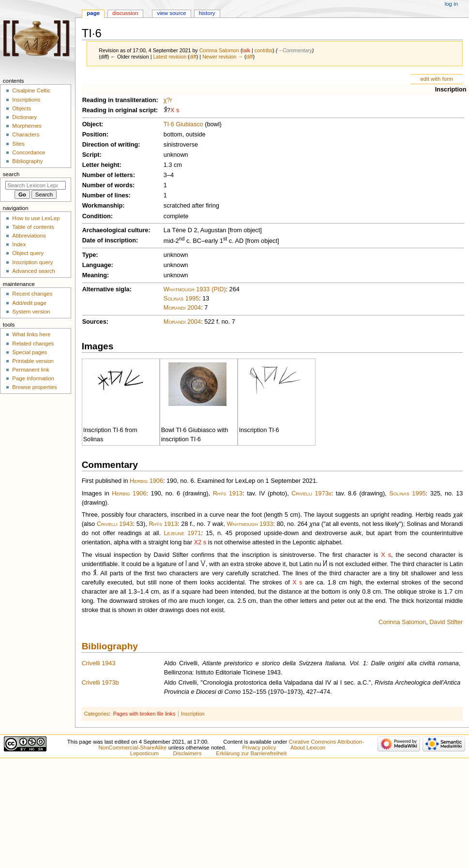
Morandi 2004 (182, 308)
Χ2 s (200, 542)
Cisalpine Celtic (31, 90)
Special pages (30, 352)
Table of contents (33, 227)
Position (94, 135)
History (207, 13)
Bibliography (110, 646)
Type (89, 255)
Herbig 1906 (146, 481)
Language (97, 265)
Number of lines (106, 195)
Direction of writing (110, 145)
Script (91, 155)
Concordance (29, 152)
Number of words (107, 185)
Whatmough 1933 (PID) (195, 289)
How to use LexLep (36, 218)
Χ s (175, 110)
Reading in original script (119, 110)
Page (93, 13)
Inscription (451, 90)
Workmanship (103, 206)
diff (193, 57)
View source (171, 13)
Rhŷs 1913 (228, 494)
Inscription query (32, 262)
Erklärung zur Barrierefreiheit (251, 753)
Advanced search (34, 271)
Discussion (125, 13)
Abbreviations (29, 236)
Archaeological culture (115, 230)
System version (31, 312)
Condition (97, 216)
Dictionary (24, 117)
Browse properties (34, 387)
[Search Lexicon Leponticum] (36, 185)
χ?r (168, 100)
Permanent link (30, 370)
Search (11, 174)
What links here (31, 334)
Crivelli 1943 (115, 524)
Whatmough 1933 (250, 524)
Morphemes (27, 126)
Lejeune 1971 (182, 533)
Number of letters (108, 175)
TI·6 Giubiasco (183, 124)
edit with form (437, 79)
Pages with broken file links (144, 714)
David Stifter (446, 622)
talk (247, 50)
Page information (33, 378)
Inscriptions (26, 100)
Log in (451, 4)
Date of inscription (109, 240)
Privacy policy (259, 748)
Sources (94, 322)
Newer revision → (223, 57)
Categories (97, 714)
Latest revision (170, 57)
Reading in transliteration (119, 100)
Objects (22, 108)
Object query (28, 253)
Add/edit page (29, 303)
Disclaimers (188, 753)
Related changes (33, 344)
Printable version (33, 361)
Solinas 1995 (181, 299)
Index (19, 244)
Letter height (101, 165)
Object (92, 124)
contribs (264, 50)
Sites (18, 144)
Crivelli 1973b (311, 494)
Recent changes (32, 294)
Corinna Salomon (402, 622)
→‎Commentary (295, 50)
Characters (26, 135)
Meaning (95, 275)
